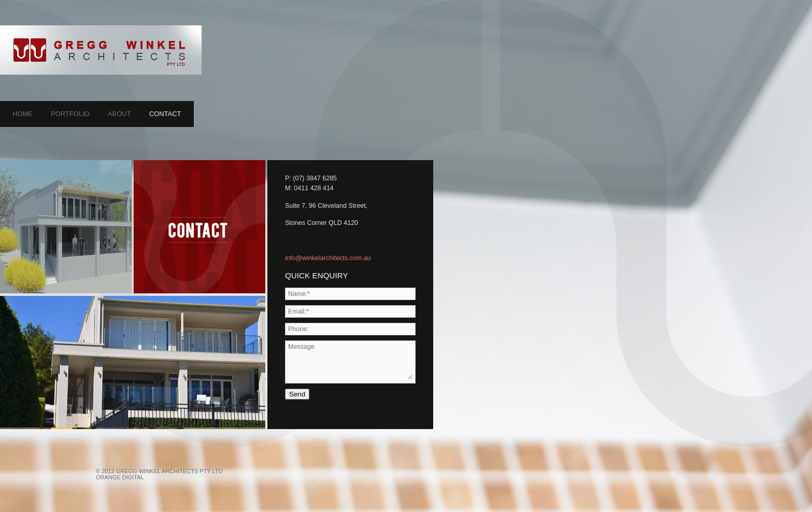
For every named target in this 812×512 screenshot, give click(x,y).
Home (23, 114)
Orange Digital (120, 477)
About (119, 114)
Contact (165, 114)
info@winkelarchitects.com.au (328, 258)
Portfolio (70, 114)
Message (350, 361)
